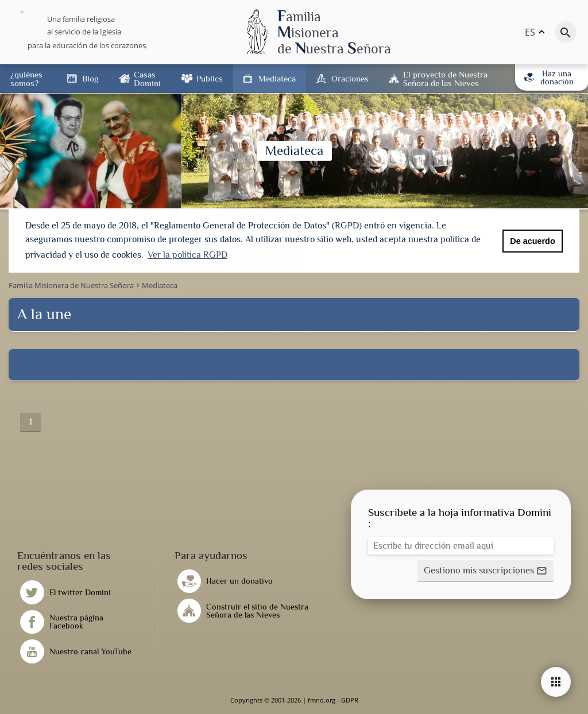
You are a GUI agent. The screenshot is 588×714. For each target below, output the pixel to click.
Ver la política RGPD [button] (187, 255)
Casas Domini (147, 79)
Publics (210, 78)
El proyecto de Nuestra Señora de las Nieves (445, 79)
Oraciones (350, 78)
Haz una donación (549, 77)
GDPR (350, 700)
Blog (90, 78)
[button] (486, 571)
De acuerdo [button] (532, 241)
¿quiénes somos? (26, 79)
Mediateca (277, 78)
